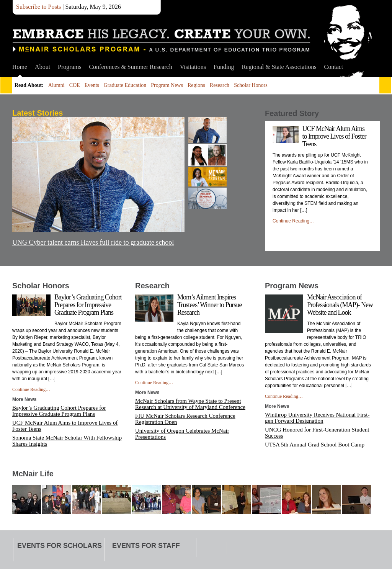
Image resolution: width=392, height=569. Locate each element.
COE (75, 85)
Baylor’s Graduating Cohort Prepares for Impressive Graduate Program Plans (88, 305)
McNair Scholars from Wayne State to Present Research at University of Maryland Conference (190, 404)
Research (220, 85)
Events (92, 85)
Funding (224, 67)
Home (20, 67)
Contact (334, 67)
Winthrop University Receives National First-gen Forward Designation (317, 418)
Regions (196, 85)
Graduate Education (125, 85)
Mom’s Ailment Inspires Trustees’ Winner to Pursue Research (209, 305)
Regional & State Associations (279, 67)
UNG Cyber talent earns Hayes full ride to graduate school (93, 242)
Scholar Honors (251, 85)
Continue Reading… (293, 221)
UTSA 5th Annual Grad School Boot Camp (315, 445)
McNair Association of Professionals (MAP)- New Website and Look (340, 305)
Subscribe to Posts (38, 7)
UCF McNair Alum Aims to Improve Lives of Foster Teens (334, 136)
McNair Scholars (162, 40)
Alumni (56, 85)
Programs (69, 67)
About (42, 67)
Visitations (193, 67)
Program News (167, 85)
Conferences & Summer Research (130, 67)
